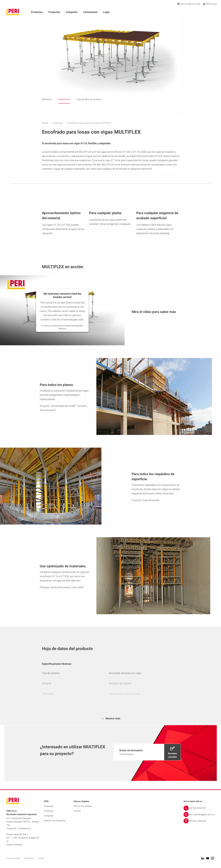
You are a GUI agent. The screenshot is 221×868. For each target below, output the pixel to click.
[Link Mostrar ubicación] (199, 821)
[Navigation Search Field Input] (200, 12)
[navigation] (147, 752)
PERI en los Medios (83, 806)
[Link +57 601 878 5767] (199, 808)
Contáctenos (90, 12)
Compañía (72, 12)
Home (45, 123)
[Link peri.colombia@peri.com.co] (199, 814)
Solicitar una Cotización (55, 821)
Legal (106, 12)
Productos (58, 123)
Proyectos (54, 12)
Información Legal (13, 858)
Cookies (41, 858)
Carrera (77, 811)
